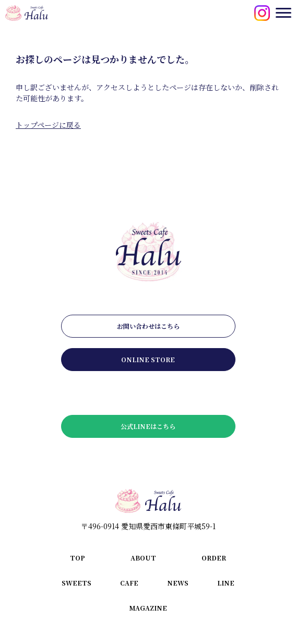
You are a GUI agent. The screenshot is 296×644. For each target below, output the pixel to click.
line (226, 583)
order (214, 558)
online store (148, 359)
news (178, 583)
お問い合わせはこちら (148, 326)
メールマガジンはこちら (148, 393)
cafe (129, 583)
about (143, 558)
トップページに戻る (48, 125)
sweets (76, 583)
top (78, 558)
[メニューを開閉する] (283, 13)
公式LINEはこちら (148, 426)
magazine (148, 608)
